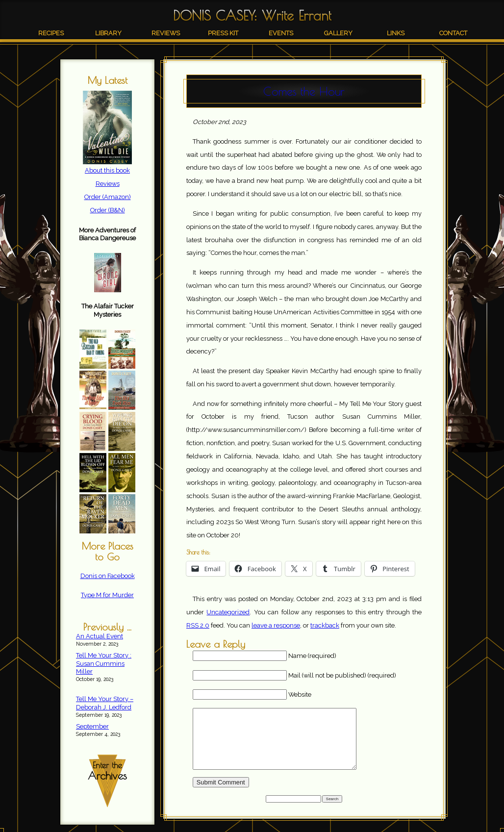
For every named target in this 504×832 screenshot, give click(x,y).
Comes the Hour (304, 91)
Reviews (166, 33)
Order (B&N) (108, 210)
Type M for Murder (107, 595)
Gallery (338, 33)
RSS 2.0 (198, 625)
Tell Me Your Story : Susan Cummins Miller (104, 663)
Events (281, 33)
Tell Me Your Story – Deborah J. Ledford (105, 703)
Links (396, 33)
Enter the (107, 771)
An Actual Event (100, 636)
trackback (325, 625)
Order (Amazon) (108, 197)
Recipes (51, 33)
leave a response (276, 625)
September (92, 726)
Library (108, 33)
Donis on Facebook (108, 576)
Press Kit (223, 33)
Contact (453, 33)
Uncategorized (228, 612)
